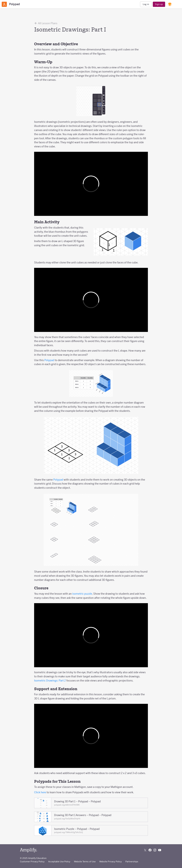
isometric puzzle (82, 594)
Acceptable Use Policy (59, 862)
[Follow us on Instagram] (155, 850)
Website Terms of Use (85, 862)
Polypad (49, 360)
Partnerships (132, 862)
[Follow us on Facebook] (150, 850)
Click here (40, 792)
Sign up (159, 4)
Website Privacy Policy (110, 862)
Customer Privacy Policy (32, 862)
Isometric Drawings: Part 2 (50, 681)
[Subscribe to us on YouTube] (160, 850)
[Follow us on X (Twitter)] (145, 850)
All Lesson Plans (46, 23)
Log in (146, 4)
